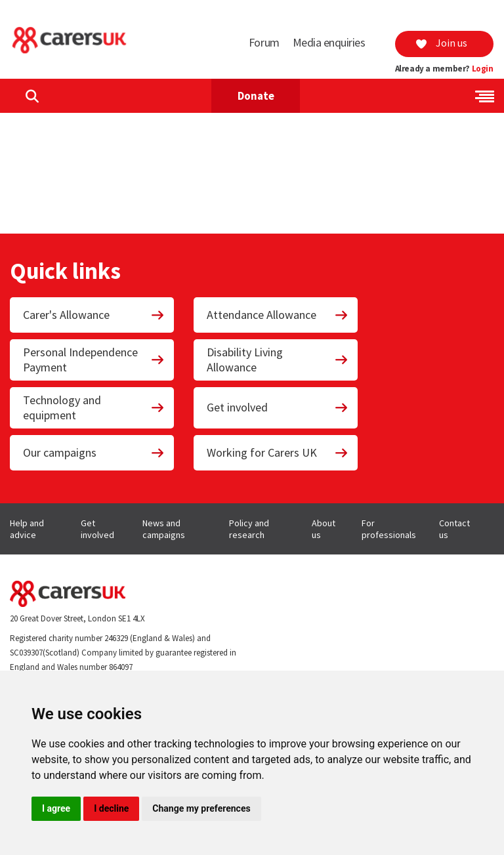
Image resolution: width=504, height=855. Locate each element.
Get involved (278, 407)
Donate (256, 96)
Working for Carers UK (278, 452)
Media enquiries (329, 42)
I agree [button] (56, 808)
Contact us (454, 529)
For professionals (389, 529)
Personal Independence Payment (94, 360)
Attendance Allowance (278, 315)
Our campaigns (94, 452)
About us (324, 529)
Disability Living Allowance (278, 360)
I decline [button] (111, 808)
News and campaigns (164, 529)
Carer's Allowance (94, 315)
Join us (441, 43)
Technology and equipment (94, 407)
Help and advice (27, 529)
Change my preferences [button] (201, 808)
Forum (264, 42)
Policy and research (249, 529)
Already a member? (444, 69)
